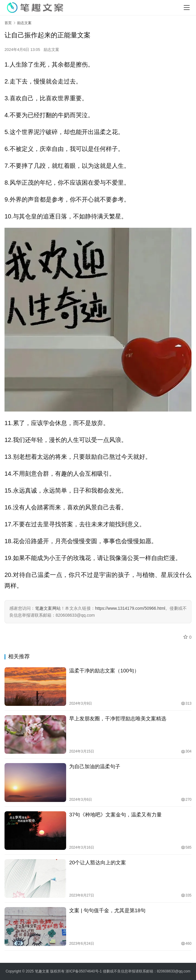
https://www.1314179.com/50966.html (130, 608)
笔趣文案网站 (48, 608)
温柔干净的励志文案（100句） (104, 671)
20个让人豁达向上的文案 (98, 863)
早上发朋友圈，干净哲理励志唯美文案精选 (118, 719)
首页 (8, 23)
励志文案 (51, 50)
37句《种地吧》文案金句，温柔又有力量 (115, 815)
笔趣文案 (42, 971)
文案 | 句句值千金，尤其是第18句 (107, 911)
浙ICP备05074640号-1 (84, 971)
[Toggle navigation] (187, 8)
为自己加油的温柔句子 (95, 767)
